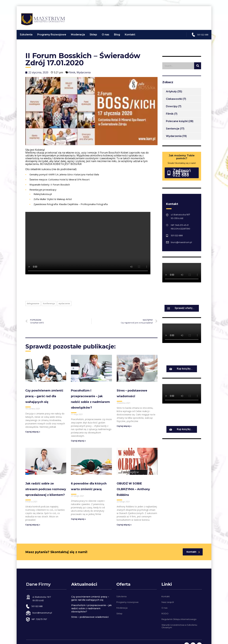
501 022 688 (201, 37)
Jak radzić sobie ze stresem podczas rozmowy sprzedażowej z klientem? (46, 491)
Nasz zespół (168, 602)
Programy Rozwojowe (53, 37)
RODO (165, 613)
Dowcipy (172, 108)
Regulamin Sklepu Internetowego (179, 619)
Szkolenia (28, 37)
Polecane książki (177, 123)
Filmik (72, 74)
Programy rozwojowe (127, 602)
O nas (107, 37)
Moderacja (79, 37)
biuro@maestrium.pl (181, 244)
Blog (119, 37)
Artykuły (171, 94)
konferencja (49, 305)
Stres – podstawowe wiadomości (90, 617)
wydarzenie (64, 305)
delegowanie (33, 305)
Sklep (95, 37)
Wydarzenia (84, 74)
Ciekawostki (174, 101)
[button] (182, 175)
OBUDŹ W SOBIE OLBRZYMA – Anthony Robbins (133, 491)
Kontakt (132, 37)
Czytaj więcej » (33, 434)
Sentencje (173, 131)
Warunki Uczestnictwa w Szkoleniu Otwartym (179, 626)
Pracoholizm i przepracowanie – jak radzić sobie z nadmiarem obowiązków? (91, 608)
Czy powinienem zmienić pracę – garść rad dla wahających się (44, 398)
